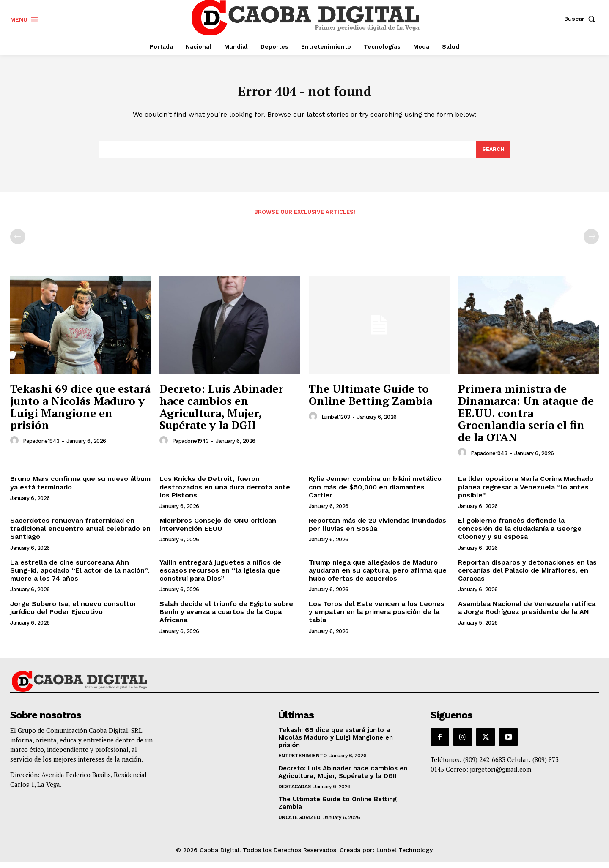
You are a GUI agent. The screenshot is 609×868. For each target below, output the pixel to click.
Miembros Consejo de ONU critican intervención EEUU (218, 530)
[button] (582, 19)
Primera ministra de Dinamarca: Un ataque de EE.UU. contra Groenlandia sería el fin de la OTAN (526, 418)
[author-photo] (16, 447)
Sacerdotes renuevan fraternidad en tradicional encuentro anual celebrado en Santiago (80, 534)
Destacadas (295, 792)
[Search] (493, 155)
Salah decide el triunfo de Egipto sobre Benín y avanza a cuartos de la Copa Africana (226, 618)
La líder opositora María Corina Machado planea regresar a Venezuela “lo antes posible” (526, 493)
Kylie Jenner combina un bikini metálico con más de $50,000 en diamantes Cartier (375, 493)
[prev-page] (18, 243)
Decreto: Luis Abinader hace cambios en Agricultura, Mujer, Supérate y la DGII (221, 412)
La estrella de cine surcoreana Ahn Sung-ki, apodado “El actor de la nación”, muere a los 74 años (80, 576)
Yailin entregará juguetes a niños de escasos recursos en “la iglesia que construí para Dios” (220, 576)
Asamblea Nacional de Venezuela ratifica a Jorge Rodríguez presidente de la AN (527, 614)
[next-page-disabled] (591, 243)
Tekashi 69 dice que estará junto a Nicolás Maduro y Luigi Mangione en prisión (80, 412)
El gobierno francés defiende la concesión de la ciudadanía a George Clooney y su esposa (520, 534)
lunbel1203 (336, 423)
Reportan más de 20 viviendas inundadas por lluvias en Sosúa (377, 530)
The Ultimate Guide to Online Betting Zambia (370, 400)
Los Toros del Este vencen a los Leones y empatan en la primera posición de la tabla (377, 618)
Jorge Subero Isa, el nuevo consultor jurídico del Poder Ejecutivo (73, 614)
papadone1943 (41, 447)
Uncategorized (299, 823)
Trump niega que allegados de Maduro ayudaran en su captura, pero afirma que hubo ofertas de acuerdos (378, 576)
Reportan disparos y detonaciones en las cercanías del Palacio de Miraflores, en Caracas (527, 576)
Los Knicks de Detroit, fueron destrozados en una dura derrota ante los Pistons (225, 493)
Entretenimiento (303, 762)
